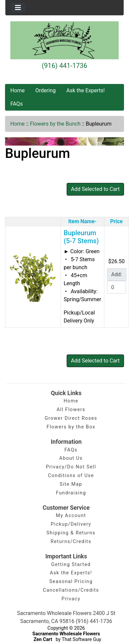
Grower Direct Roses (71, 418)
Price (116, 221)
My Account (71, 516)
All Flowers (71, 410)
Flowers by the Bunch (55, 124)
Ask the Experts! (85, 90)
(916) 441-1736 (64, 66)
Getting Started (71, 565)
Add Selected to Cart (95, 189)
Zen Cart (43, 640)
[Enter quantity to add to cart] (116, 287)
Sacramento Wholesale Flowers (66, 634)
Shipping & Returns (71, 533)
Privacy (71, 599)
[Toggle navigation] (18, 8)
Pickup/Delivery (71, 524)
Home (17, 90)
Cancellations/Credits (71, 590)
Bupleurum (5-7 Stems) (81, 237)
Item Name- (82, 221)
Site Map (71, 484)
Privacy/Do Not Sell (71, 467)
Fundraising (71, 493)
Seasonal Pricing (71, 582)
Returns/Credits (71, 542)
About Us (71, 458)
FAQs (16, 104)
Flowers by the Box (71, 427)
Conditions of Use (71, 476)
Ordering (45, 90)
